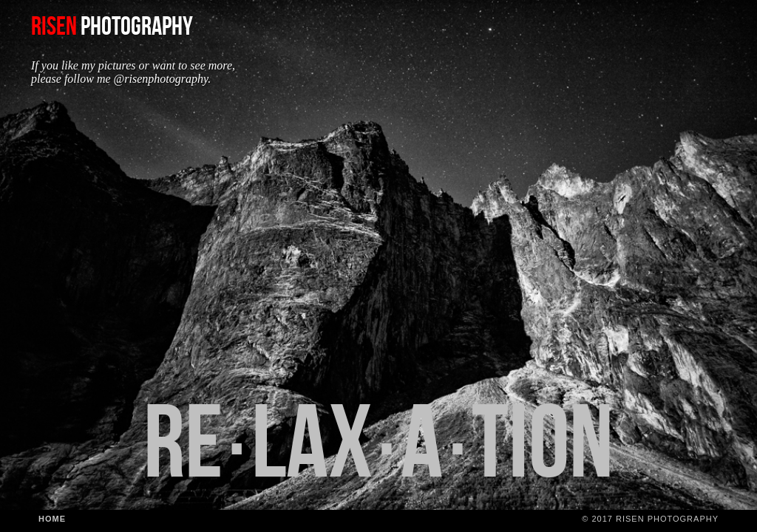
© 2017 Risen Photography (650, 519)
